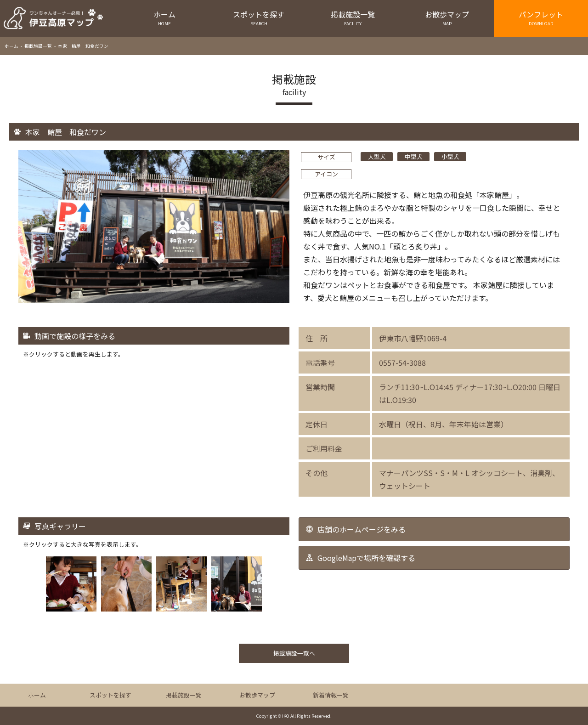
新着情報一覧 (331, 695)
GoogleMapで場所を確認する (366, 558)
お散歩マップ (447, 18)
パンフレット (541, 18)
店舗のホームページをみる (362, 529)
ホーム (165, 18)
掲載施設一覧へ (294, 653)
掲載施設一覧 (353, 18)
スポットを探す (259, 18)
